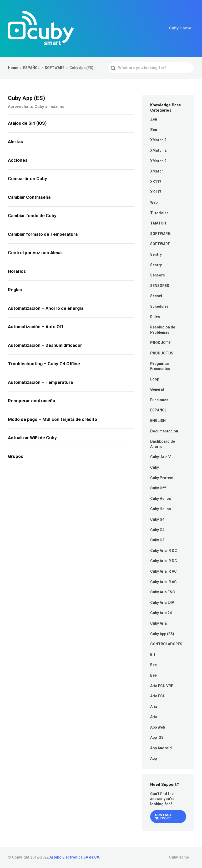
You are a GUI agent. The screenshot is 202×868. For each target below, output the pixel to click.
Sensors (158, 275)
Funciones (159, 400)
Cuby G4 (157, 519)
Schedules (159, 306)
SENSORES (160, 286)
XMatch (157, 171)
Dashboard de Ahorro (163, 444)
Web (154, 202)
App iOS (157, 738)
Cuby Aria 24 (161, 613)
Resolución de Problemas (163, 330)
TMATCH (158, 223)
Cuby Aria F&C (163, 592)
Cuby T (156, 467)
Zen (154, 119)
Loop (155, 379)
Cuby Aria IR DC (164, 551)
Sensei (156, 296)
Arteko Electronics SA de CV (74, 857)
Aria (154, 707)
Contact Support (163, 817)
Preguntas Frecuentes (160, 366)
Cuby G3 (157, 540)
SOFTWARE (160, 244)
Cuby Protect (162, 478)
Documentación (164, 431)
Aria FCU (158, 696)
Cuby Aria (158, 623)
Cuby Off (158, 488)
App (153, 759)
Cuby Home (181, 28)
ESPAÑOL (158, 410)
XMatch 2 (158, 140)
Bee (153, 665)
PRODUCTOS (162, 353)
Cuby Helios (161, 499)
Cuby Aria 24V (162, 603)
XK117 (156, 182)
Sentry (156, 254)
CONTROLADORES (166, 644)
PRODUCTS (160, 343)
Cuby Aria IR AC (163, 571)
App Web (158, 727)
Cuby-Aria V (160, 457)
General (157, 389)
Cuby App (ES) (162, 634)
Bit (153, 655)
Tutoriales (159, 213)
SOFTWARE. (161, 234)
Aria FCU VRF (162, 686)
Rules (155, 317)
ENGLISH (158, 421)
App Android (161, 748)
